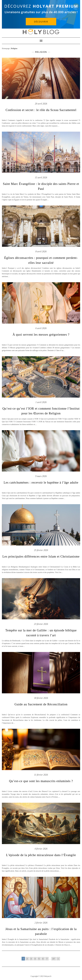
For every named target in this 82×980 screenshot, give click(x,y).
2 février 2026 (41, 923)
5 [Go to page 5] (39, 959)
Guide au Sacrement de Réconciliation (41, 704)
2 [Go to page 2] (27, 959)
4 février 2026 (41, 849)
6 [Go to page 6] (43, 959)
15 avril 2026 (41, 178)
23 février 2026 (41, 624)
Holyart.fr (48, 976)
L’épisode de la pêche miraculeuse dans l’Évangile (41, 855)
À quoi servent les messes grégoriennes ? (41, 335)
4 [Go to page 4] (35, 959)
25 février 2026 (41, 550)
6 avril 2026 (41, 328)
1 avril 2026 (41, 402)
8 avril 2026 (41, 252)
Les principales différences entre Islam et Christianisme (41, 556)
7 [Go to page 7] (47, 959)
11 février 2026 (41, 775)
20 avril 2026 (41, 104)
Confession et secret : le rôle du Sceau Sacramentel (41, 110)
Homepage (6, 48)
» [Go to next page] (58, 959)
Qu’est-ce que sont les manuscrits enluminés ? (41, 781)
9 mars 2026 (41, 476)
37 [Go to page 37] (54, 959)
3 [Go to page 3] (31, 959)
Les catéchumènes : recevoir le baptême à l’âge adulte (41, 482)
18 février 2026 (41, 698)
